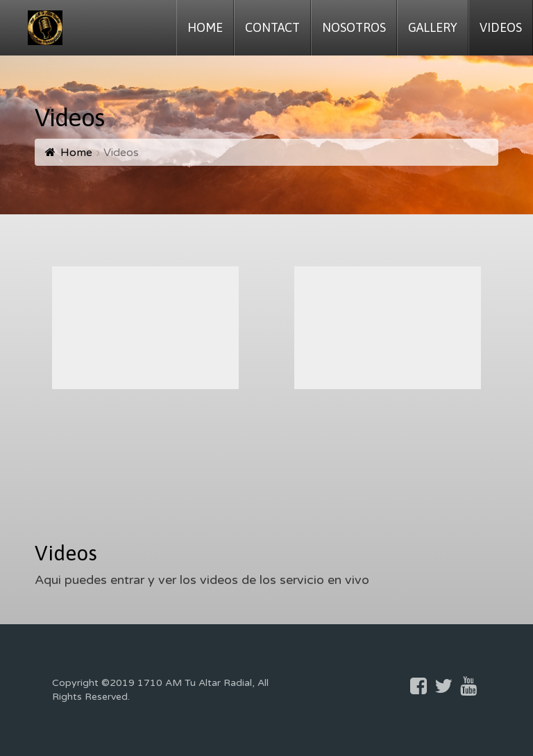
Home (76, 153)
